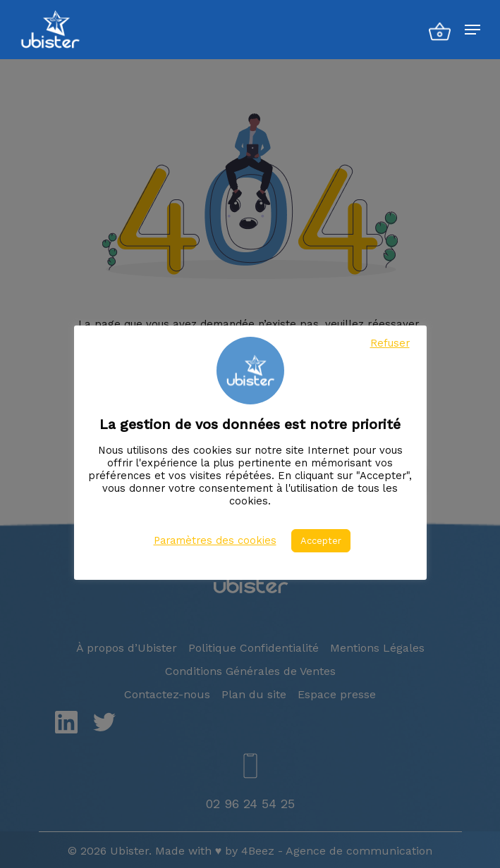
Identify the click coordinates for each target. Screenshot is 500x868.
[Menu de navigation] (472, 30)
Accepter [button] (321, 541)
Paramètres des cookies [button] (215, 540)
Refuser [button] (390, 343)
